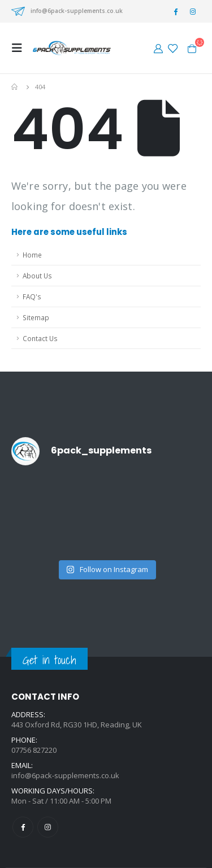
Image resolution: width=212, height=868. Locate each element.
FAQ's (32, 296)
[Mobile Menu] (20, 48)
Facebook (23, 827)
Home (32, 255)
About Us (37, 276)
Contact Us (40, 338)
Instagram (48, 827)
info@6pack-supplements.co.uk (77, 11)
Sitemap (36, 317)
